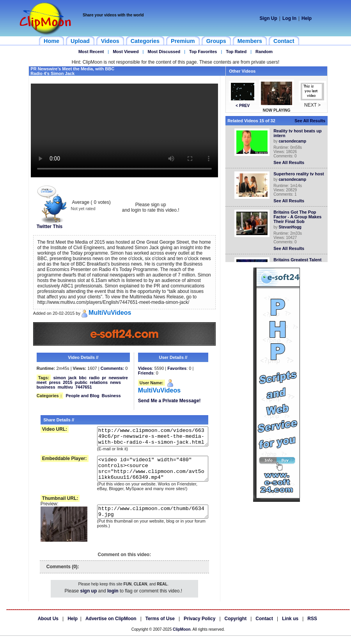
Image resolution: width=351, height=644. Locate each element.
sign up (89, 599)
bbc (83, 378)
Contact (264, 627)
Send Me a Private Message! (169, 401)
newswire (118, 378)
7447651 (84, 387)
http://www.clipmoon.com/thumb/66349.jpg (148, 522)
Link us (290, 627)
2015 (67, 382)
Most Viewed (126, 52)
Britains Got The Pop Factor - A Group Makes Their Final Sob (299, 217)
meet (42, 382)
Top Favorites (203, 52)
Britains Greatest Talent (299, 260)
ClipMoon (182, 638)
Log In (289, 18)
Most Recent (91, 52)
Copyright (236, 627)
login (113, 599)
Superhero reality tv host (300, 174)
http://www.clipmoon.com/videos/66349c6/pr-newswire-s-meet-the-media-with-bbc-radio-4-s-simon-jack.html (148, 438)
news (115, 382)
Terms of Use (160, 627)
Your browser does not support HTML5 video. (124, 130)
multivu (65, 387)
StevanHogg (292, 227)
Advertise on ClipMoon (111, 627)
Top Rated (236, 52)
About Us (48, 627)
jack (72, 378)
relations (99, 382)
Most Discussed (164, 52)
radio (94, 378)
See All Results (311, 121)
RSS (312, 627)
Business (111, 396)
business (46, 387)
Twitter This (52, 224)
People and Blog (82, 396)
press (55, 382)
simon (59, 378)
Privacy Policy (199, 627)
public (81, 382)
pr (104, 378)
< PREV (244, 106)
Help (307, 18)
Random (264, 52)
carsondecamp (294, 141)
